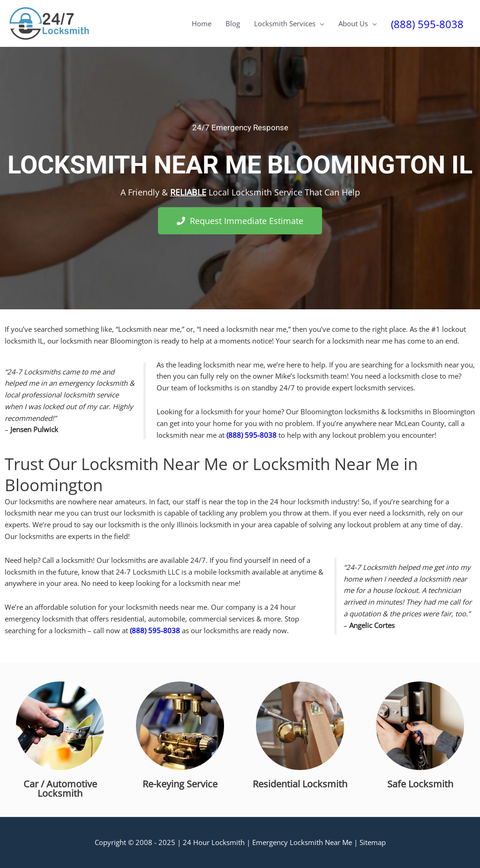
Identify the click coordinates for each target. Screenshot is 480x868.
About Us (353, 23)
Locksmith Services (285, 23)
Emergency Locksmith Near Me (302, 842)
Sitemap (373, 842)
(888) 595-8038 (427, 24)
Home (202, 23)
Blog (233, 23)
